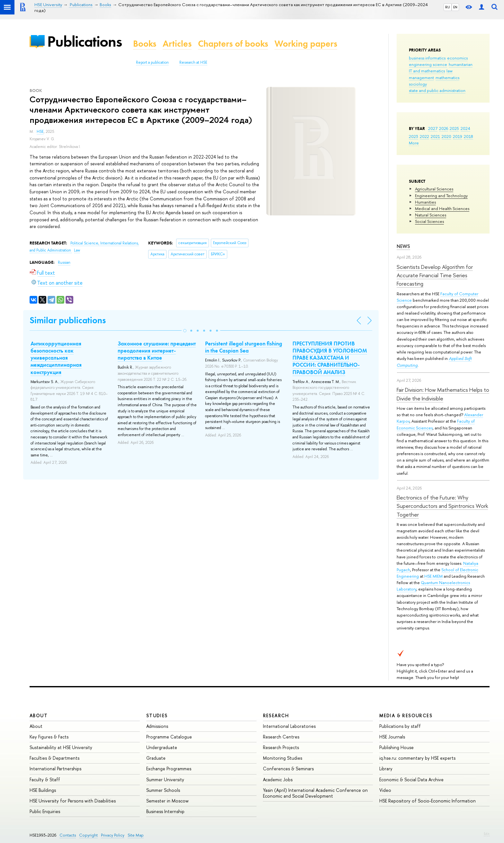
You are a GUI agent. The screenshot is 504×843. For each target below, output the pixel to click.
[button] (185, 331)
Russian (64, 262)
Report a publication (152, 62)
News (403, 246)
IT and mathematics (427, 71)
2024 (465, 128)
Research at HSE (193, 62)
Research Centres (281, 737)
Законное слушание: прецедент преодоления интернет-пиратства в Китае (157, 351)
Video (385, 790)
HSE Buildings (43, 790)
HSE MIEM (433, 576)
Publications (85, 41)
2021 (435, 136)
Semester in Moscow (167, 801)
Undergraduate (162, 747)
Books (145, 44)
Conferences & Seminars (288, 769)
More (414, 143)
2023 (414, 136)
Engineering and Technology (441, 196)
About (39, 715)
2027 (433, 128)
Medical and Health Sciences (442, 208)
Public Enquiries (45, 811)
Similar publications (68, 320)
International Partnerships (55, 769)
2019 (458, 136)
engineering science (428, 64)
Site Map (136, 835)
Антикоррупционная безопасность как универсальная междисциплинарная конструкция (56, 358)
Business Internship (165, 811)
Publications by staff (400, 726)
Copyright (88, 835)
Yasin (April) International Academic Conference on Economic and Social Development (315, 793)
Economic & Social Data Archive (411, 779)
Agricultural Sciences (434, 189)
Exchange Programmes (169, 769)
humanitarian (461, 64)
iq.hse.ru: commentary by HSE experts (417, 758)
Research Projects (281, 747)
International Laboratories (289, 726)
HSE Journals (392, 737)
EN (455, 7)
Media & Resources (406, 715)
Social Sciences (429, 221)
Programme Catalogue (169, 737)
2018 (468, 136)
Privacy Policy (113, 835)
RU (448, 7)
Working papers (306, 44)
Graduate (156, 758)
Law (77, 250)
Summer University (165, 779)
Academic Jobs (278, 779)
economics (457, 58)
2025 (454, 128)
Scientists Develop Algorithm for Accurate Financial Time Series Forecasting (435, 275)
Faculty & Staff (45, 779)
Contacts (68, 835)
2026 (444, 128)
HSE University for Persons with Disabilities (73, 801)
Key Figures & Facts (49, 737)
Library (386, 769)
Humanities (425, 202)
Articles (177, 44)
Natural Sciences (431, 215)
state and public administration (437, 90)
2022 (424, 136)
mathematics (447, 78)
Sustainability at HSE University (61, 747)
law (450, 71)
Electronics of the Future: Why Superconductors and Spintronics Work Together (442, 506)
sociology (418, 84)
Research (276, 715)
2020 (446, 136)
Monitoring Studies (283, 758)
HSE (40, 132)
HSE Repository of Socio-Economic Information (428, 801)
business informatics (427, 58)
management (421, 78)
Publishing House (396, 747)
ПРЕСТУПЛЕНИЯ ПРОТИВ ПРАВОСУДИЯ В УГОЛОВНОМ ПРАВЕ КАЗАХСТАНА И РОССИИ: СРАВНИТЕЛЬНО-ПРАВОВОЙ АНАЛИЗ (330, 358)
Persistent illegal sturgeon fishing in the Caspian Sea (244, 347)
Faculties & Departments (54, 758)
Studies (157, 715)
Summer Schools (163, 790)
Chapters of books (233, 44)
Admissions (157, 726)
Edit (487, 834)
